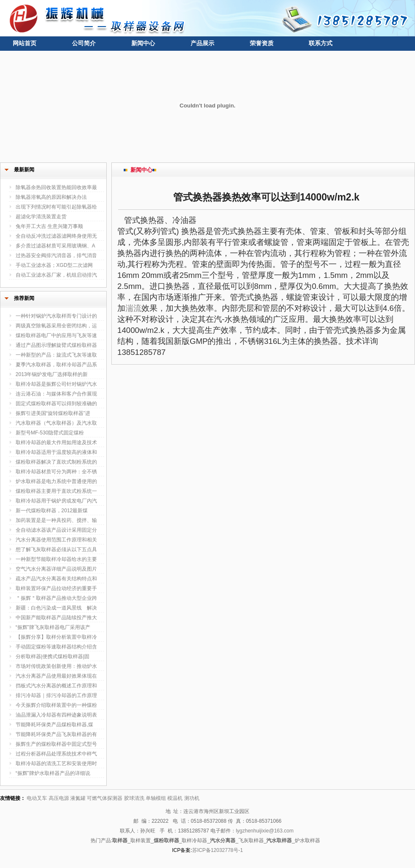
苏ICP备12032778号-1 (218, 850)
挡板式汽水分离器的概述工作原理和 (56, 686)
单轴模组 (156, 798)
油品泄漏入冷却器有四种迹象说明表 (56, 715)
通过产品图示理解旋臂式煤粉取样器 (56, 345)
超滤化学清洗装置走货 (41, 217)
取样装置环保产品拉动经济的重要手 (56, 588)
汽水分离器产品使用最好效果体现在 (56, 676)
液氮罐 (78, 798)
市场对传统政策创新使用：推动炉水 (56, 666)
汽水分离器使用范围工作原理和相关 (56, 540)
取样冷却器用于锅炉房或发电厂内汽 (56, 501)
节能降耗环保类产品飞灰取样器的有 (56, 734)
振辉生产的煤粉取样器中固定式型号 (56, 744)
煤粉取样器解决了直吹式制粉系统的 (56, 462)
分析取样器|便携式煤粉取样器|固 (53, 656)
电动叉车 (37, 798)
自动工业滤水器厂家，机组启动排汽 (56, 275)
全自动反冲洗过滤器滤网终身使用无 (56, 236)
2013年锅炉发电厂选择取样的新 (52, 374)
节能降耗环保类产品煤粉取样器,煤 (54, 725)
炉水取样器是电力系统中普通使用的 (56, 481)
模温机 (175, 798)
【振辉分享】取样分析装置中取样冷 (56, 637)
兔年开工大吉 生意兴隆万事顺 (49, 226)
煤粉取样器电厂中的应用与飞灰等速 (56, 335)
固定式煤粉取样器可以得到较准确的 (56, 404)
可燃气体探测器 (105, 798)
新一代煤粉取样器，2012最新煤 (52, 511)
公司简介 (84, 43)
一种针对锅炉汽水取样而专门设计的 (56, 316)
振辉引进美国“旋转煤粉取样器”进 (53, 413)
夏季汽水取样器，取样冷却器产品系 (56, 365)
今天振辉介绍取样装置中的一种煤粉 (56, 705)
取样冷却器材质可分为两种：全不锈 (56, 472)
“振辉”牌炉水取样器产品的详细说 (53, 773)
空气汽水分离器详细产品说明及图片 (56, 569)
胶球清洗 (134, 798)
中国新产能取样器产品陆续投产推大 (56, 618)
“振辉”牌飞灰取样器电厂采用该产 (53, 627)
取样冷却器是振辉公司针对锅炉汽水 (56, 384)
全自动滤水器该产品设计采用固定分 (56, 530)
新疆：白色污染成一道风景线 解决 (56, 608)
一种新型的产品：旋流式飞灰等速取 (56, 355)
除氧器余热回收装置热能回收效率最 (56, 187)
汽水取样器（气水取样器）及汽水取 (56, 423)
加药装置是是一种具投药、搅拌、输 (56, 520)
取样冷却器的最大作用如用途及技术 (56, 442)
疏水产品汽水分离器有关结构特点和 (56, 579)
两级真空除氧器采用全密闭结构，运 (56, 326)
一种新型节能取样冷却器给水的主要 (56, 559)
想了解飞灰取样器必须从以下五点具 (56, 549)
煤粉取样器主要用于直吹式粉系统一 (56, 491)
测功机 (192, 798)
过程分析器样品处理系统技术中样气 (56, 754)
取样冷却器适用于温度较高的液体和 (56, 452)
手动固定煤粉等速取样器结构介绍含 (56, 647)
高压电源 (59, 798)
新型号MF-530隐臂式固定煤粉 (50, 433)
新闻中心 (143, 43)
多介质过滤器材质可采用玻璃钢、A (55, 246)
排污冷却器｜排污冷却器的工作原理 (56, 695)
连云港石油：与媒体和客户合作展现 (56, 394)
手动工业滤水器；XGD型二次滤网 (54, 265)
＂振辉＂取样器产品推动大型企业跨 (56, 598)
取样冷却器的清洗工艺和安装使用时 (56, 764)
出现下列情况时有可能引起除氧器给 (56, 207)
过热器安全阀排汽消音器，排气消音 (56, 255)
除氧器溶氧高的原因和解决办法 (51, 197)
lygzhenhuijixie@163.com (265, 831)
